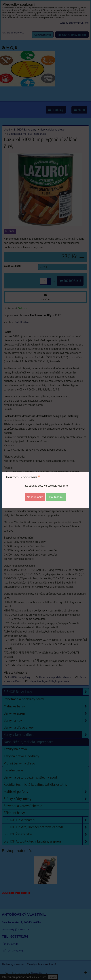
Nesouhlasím (35, 497)
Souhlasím (56, 497)
